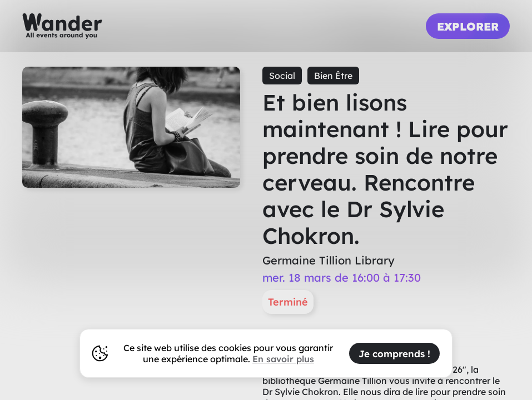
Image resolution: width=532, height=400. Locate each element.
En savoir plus (283, 359)
